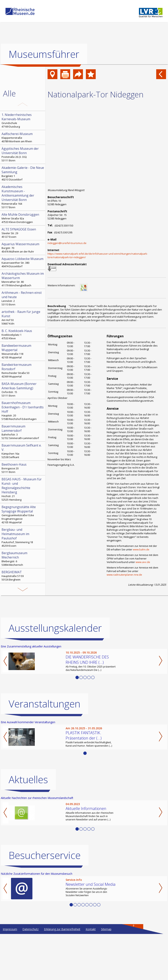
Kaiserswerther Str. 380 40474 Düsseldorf (23, 262)
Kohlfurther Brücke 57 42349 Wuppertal (23, 612)
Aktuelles (28, 826)
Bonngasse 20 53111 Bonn (23, 468)
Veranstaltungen (45, 750)
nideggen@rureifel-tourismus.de (67, 243)
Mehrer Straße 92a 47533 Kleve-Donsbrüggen (23, 218)
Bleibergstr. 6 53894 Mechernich (23, 559)
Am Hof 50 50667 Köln (23, 317)
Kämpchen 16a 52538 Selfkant (23, 451)
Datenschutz (30, 975)
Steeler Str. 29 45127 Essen (23, 233)
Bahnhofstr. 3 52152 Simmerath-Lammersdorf (23, 432)
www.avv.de (143, 562)
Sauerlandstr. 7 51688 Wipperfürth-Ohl (23, 593)
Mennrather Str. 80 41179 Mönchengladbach (23, 279)
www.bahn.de (141, 549)
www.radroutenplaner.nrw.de (124, 575)
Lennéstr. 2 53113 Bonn (23, 298)
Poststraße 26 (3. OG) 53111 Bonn (23, 154)
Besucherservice (45, 901)
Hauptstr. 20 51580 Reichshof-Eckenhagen (23, 411)
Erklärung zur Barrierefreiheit (62, 975)
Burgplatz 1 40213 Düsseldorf (23, 173)
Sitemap (106, 975)
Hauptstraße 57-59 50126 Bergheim (23, 576)
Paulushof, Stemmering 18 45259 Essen (23, 537)
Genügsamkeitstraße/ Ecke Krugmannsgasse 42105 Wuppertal (23, 514)
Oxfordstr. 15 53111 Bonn (23, 389)
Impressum (10, 975)
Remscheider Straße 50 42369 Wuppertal (23, 370)
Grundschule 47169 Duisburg (23, 120)
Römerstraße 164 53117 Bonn (23, 197)
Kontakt (91, 975)
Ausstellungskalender (55, 674)
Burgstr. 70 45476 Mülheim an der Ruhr (23, 248)
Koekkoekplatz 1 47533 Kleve (23, 334)
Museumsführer (44, 54)
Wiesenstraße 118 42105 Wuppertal (23, 351)
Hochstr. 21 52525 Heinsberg (23, 489)
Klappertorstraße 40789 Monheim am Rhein (23, 137)
